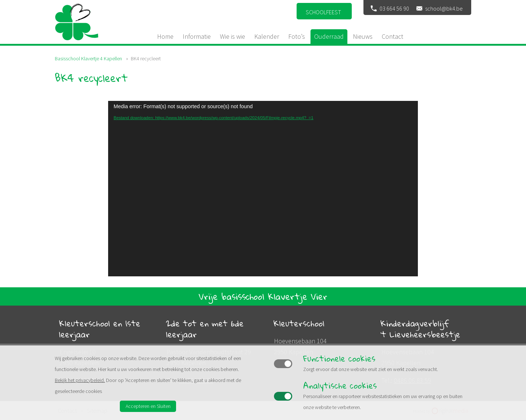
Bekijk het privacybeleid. (80, 380)
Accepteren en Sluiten (148, 406)
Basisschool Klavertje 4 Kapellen (88, 58)
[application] (263, 189)
